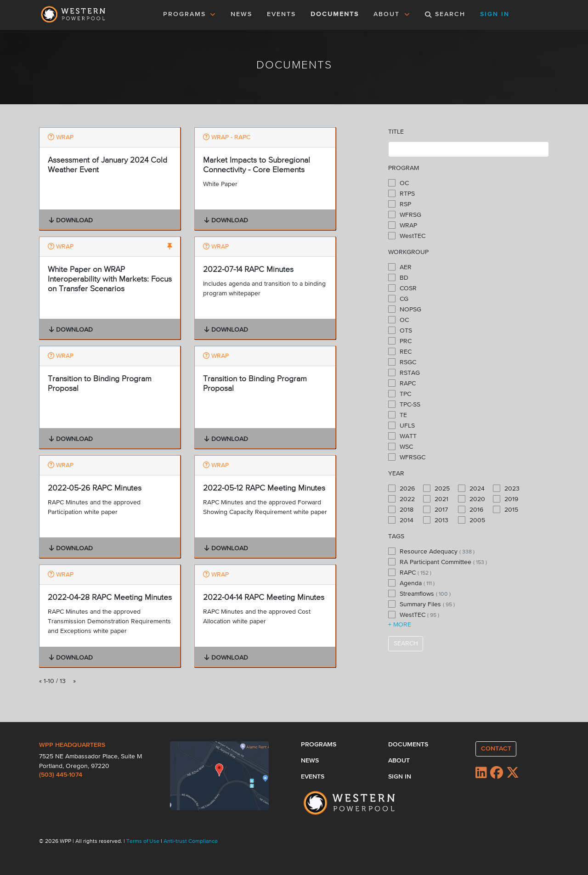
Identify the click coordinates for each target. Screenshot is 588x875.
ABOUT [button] (392, 14)
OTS (400, 330)
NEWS (241, 14)
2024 (471, 488)
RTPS (401, 193)
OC (399, 183)
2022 (401, 499)
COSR (402, 288)
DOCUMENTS (335, 14)
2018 (401, 509)
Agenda (411, 583)
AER (400, 267)
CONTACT (496, 749)
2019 (506, 499)
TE (398, 415)
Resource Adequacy (431, 551)
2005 (472, 520)
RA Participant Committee (438, 562)
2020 (472, 499)
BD (398, 277)
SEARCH (406, 644)
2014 (401, 520)
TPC (400, 394)
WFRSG (405, 215)
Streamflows (419, 593)
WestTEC (407, 236)
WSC (401, 446)
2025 (436, 488)
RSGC (402, 362)
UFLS (401, 425)
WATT (402, 436)
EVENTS (283, 13)
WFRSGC (407, 457)
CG (398, 299)
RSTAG (404, 373)
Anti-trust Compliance (191, 841)
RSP (400, 204)
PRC (400, 341)
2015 (506, 509)
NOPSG (405, 309)
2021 (436, 499)
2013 (436, 520)
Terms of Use (144, 841)
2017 (435, 509)
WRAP (403, 225)
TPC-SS (404, 404)
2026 (401, 488)
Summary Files (421, 604)
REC (400, 351)
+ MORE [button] (400, 625)
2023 (506, 488)
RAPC (402, 383)
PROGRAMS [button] (190, 14)
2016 (471, 509)
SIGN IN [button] (495, 14)
